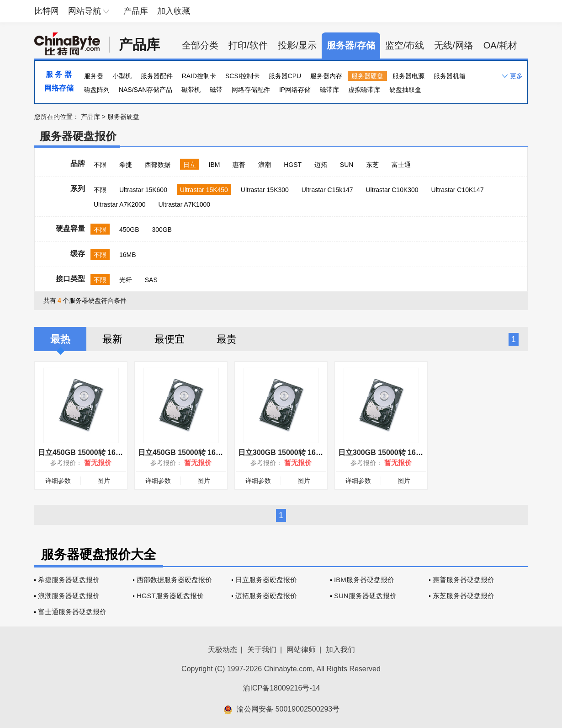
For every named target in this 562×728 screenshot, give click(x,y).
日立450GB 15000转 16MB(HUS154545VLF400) (118, 452)
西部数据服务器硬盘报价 (174, 580)
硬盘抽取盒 (405, 90)
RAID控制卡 (199, 76)
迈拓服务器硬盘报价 (266, 596)
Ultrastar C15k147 (327, 190)
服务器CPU (285, 76)
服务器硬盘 (367, 76)
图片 (104, 481)
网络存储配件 (251, 90)
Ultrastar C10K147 (458, 190)
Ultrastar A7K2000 (120, 204)
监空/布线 (405, 45)
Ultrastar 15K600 (143, 190)
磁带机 (191, 90)
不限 (100, 165)
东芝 (372, 165)
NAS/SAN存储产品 (146, 90)
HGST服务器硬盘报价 (170, 596)
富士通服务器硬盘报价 (72, 612)
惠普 (239, 165)
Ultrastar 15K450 (204, 190)
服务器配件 (157, 76)
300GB (162, 230)
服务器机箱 (450, 76)
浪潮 (265, 165)
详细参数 (58, 481)
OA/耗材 (500, 45)
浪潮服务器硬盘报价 (69, 596)
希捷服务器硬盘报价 (69, 580)
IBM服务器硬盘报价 (364, 580)
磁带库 (329, 90)
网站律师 (301, 650)
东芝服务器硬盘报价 (464, 596)
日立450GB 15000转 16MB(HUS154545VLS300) (218, 452)
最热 (60, 339)
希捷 (126, 165)
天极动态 (223, 650)
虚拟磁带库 (364, 90)
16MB (128, 255)
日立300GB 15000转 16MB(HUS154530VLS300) (418, 452)
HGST (293, 165)
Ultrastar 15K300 (265, 190)
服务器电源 (408, 76)
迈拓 (321, 165)
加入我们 (340, 650)
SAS (151, 280)
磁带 (216, 90)
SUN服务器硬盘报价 (365, 596)
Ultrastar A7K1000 (185, 204)
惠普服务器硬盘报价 (464, 580)
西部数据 (158, 165)
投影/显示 (297, 45)
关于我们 (262, 650)
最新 (112, 339)
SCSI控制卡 (242, 76)
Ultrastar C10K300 (392, 190)
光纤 (126, 280)
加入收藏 (174, 11)
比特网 (47, 11)
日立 (190, 165)
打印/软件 (248, 45)
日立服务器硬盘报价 (266, 580)
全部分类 (200, 45)
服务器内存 (326, 76)
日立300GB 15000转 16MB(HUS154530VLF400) (318, 452)
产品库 (136, 11)
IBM (215, 165)
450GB (129, 230)
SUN (347, 165)
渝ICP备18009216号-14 (282, 688)
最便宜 (170, 339)
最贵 (227, 339)
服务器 (94, 76)
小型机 (122, 76)
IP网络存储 (295, 90)
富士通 (401, 165)
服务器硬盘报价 (78, 136)
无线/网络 (454, 45)
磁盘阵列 (97, 90)
